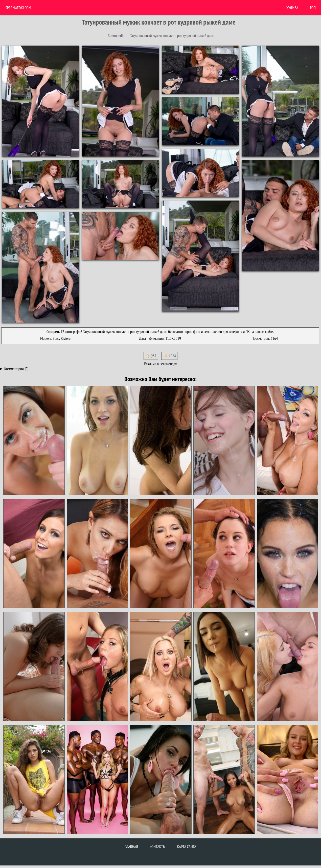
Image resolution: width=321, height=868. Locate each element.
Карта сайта (187, 846)
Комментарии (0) (16, 369)
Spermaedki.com (18, 8)
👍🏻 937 (151, 356)
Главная (131, 846)
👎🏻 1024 (169, 356)
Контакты (157, 846)
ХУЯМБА (292, 8)
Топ (313, 8)
